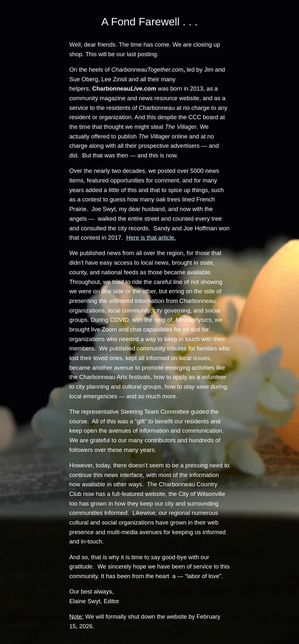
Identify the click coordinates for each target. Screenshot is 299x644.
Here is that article (150, 238)
